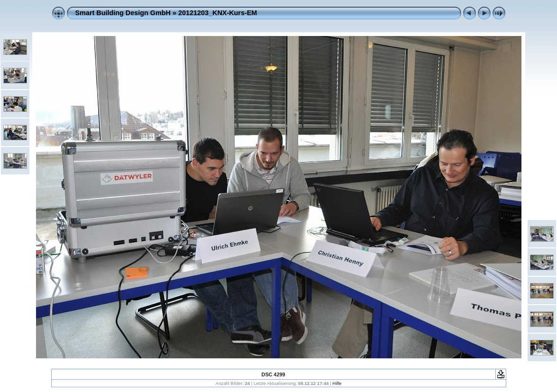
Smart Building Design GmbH (123, 13)
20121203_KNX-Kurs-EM (218, 13)
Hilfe (337, 383)
